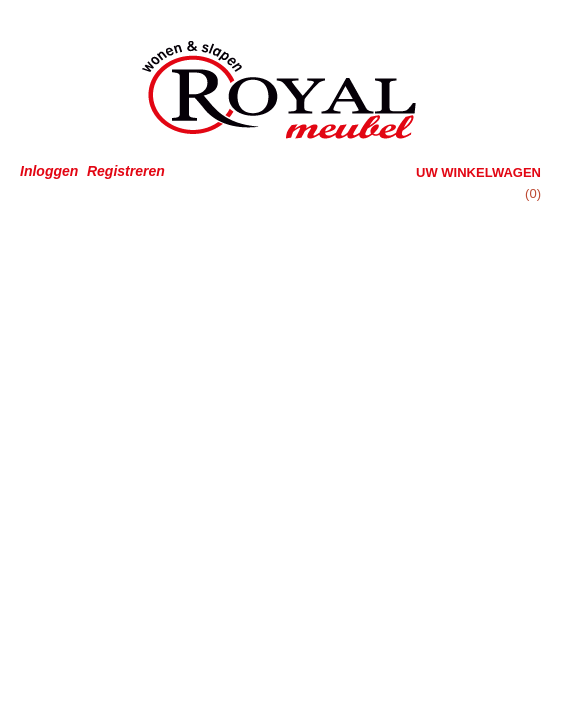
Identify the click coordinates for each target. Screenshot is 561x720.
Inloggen (49, 171)
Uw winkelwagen (478, 172)
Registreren (126, 171)
